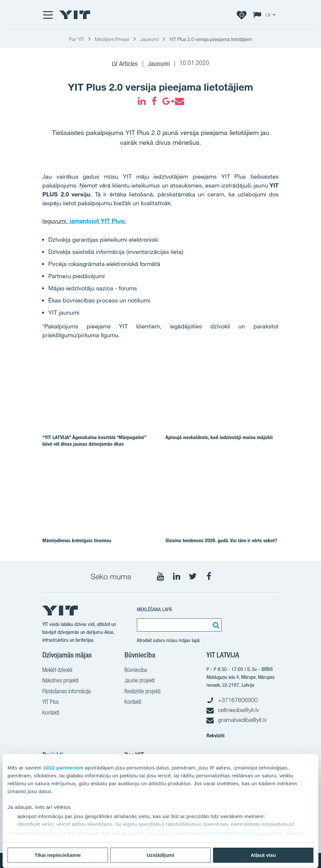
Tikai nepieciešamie (58, 855)
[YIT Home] (75, 15)
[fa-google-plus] (167, 101)
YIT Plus (51, 702)
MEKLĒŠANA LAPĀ (154, 609)
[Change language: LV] (266, 15)
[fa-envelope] (179, 101)
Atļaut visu (263, 855)
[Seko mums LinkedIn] (177, 576)
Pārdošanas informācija (67, 692)
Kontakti (51, 713)
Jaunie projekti (139, 681)
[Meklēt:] (215, 625)
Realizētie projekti (142, 692)
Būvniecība (136, 671)
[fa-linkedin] (142, 101)
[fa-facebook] (154, 101)
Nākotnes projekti (60, 681)
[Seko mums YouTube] (160, 576)
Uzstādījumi (160, 855)
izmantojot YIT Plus (97, 221)
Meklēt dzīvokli (57, 671)
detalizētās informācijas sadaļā (243, 833)
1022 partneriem (64, 768)
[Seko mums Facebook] (209, 576)
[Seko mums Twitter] (193, 576)
